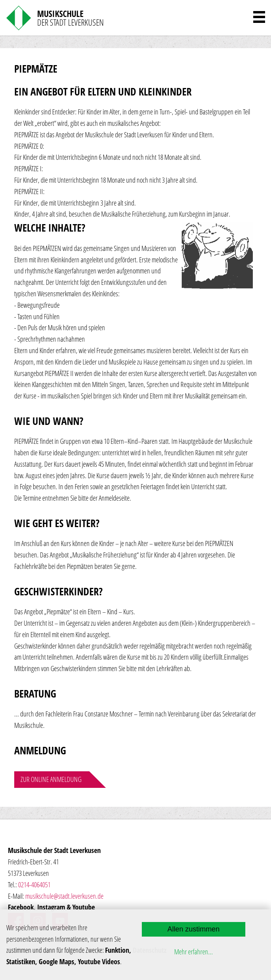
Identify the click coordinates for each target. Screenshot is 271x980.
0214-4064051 (34, 885)
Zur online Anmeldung (51, 779)
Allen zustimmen (194, 929)
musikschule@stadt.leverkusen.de (64, 896)
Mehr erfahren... (194, 952)
